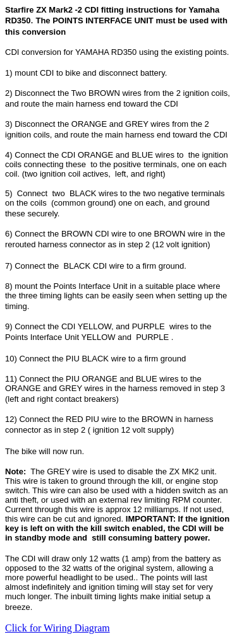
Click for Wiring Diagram (58, 628)
